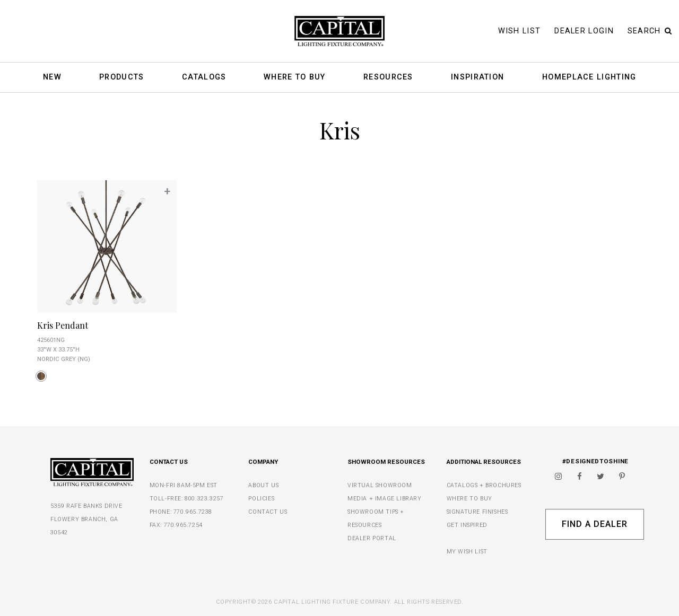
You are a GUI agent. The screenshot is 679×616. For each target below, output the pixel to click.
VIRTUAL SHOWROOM (380, 485)
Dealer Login (584, 31)
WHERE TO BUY (469, 499)
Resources (388, 78)
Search (650, 31)
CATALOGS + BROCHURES (484, 485)
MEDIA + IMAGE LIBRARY (385, 499)
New (52, 78)
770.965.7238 (193, 512)
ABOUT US (263, 485)
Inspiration (477, 78)
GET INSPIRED (467, 525)
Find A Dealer (594, 524)
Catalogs (204, 78)
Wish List (520, 31)
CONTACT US (268, 512)
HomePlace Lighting (589, 78)
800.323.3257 (204, 499)
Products (121, 78)
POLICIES (261, 499)
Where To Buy (295, 78)
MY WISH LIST (467, 552)
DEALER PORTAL (372, 538)
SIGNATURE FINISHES (477, 512)
